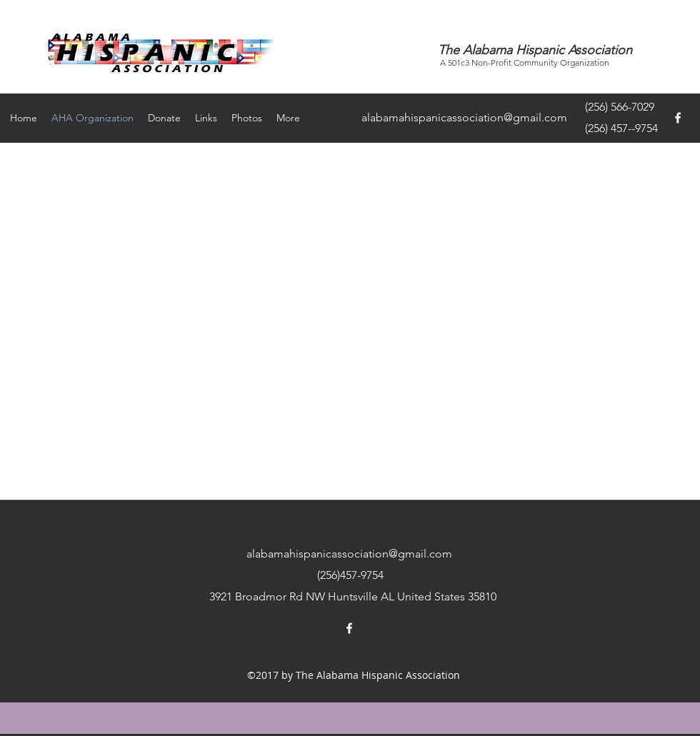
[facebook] (678, 118)
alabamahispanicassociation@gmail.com (464, 117)
